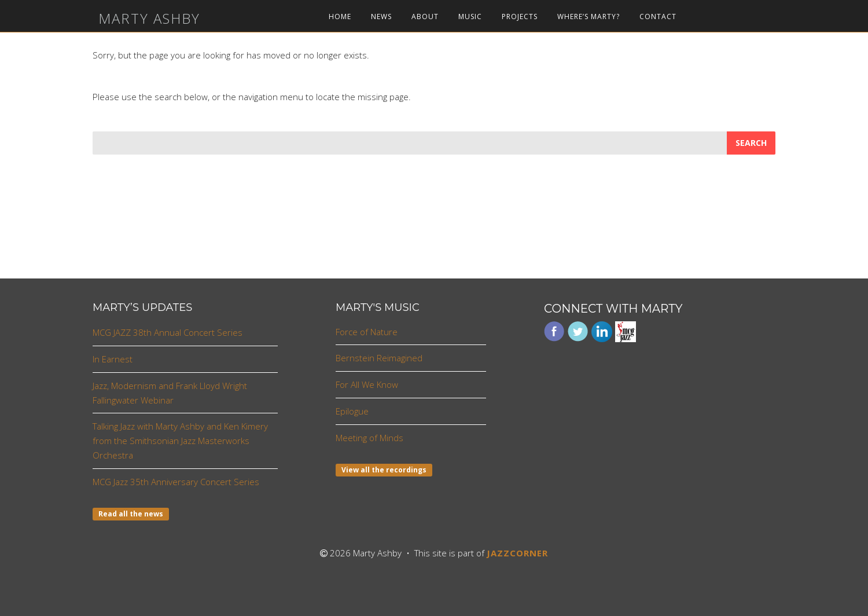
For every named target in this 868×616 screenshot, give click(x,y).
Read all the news (131, 514)
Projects (520, 17)
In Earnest (113, 359)
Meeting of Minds (369, 438)
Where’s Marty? (589, 17)
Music (470, 17)
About (425, 17)
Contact (658, 17)
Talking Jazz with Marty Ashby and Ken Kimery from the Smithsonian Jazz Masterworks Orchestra (180, 441)
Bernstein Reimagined (379, 358)
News (381, 17)
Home (340, 17)
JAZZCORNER (517, 553)
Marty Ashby (149, 18)
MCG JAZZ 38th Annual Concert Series (168, 332)
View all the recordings (384, 470)
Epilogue (352, 411)
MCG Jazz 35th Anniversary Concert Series (176, 482)
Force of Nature (367, 332)
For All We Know (367, 384)
